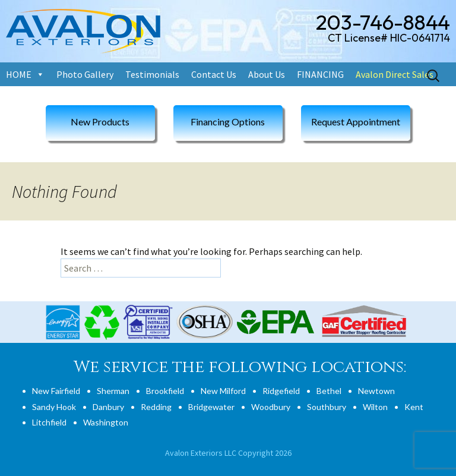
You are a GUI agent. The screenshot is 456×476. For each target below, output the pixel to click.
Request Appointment (356, 122)
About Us (267, 74)
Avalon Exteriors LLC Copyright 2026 (228, 453)
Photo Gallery (85, 74)
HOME (19, 74)
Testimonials (152, 74)
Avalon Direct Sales (395, 74)
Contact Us (214, 74)
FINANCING (320, 74)
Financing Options (228, 122)
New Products (100, 122)
